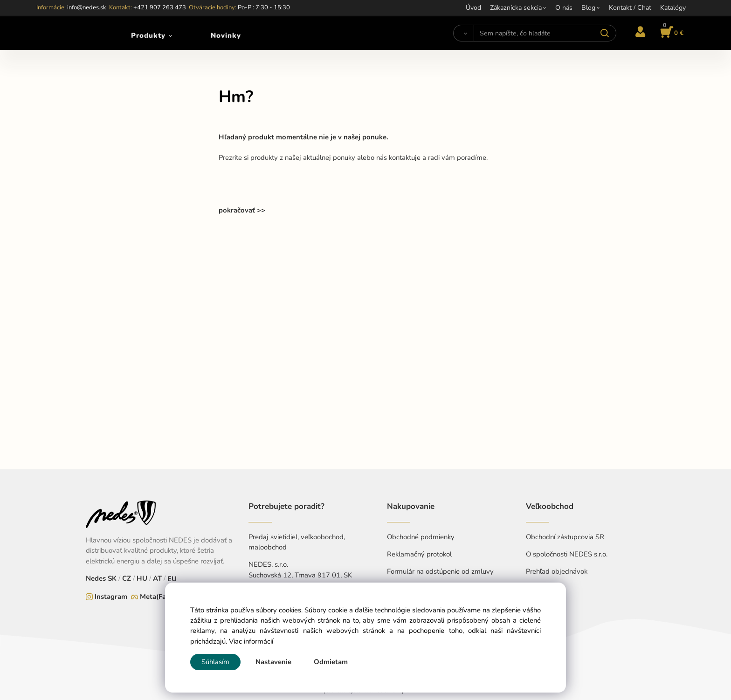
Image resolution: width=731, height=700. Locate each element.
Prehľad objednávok (557, 571)
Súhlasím (215, 662)
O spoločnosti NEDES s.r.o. (567, 554)
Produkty (148, 35)
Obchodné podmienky (421, 537)
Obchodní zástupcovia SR (565, 537)
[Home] (62, 33)
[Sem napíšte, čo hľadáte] (545, 33)
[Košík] (670, 33)
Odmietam (331, 662)
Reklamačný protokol (419, 554)
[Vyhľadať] (464, 33)
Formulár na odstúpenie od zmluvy (440, 571)
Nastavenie (273, 662)
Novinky (226, 35)
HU (142, 578)
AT (157, 578)
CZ (127, 578)
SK (112, 578)
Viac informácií (251, 641)
